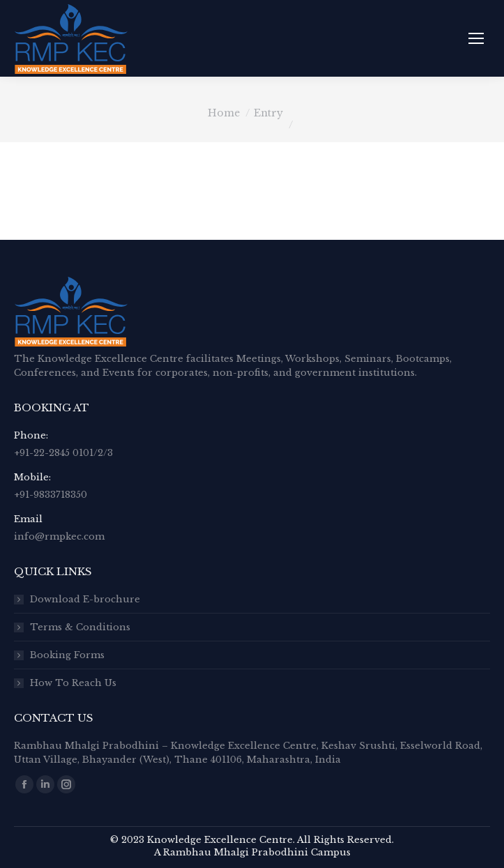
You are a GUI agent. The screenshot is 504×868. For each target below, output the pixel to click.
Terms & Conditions (80, 627)
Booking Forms (67, 655)
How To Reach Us (73, 683)
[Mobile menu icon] (476, 38)
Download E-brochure (85, 599)
